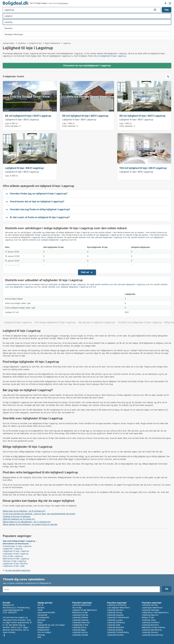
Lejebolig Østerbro (150, 625)
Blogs (40, 622)
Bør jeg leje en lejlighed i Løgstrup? (97, 322)
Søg (167, 10)
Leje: (7, 123)
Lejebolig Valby (149, 620)
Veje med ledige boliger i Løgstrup (19, 541)
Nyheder (41, 620)
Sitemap (41, 635)
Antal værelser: (12, 126)
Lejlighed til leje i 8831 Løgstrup (22, 119)
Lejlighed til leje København (85, 610)
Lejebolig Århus (79, 627)
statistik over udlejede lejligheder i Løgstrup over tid (52, 240)
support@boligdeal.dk (13, 610)
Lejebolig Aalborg (80, 620)
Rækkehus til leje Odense (153, 627)
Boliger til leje (148, 617)
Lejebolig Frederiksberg (118, 632)
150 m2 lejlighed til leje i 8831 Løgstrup (143, 168)
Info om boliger (44, 632)
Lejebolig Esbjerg (115, 630)
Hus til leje (77, 608)
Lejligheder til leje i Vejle (14, 566)
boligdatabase (63, 3)
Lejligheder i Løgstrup (13, 549)
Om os (40, 605)
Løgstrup (67, 43)
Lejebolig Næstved (81, 622)
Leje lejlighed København (118, 608)
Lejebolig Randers (115, 610)
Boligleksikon (43, 627)
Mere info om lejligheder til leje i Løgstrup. (107, 56)
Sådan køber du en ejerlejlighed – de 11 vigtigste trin (27, 522)
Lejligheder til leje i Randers (15, 563)
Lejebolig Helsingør (151, 610)
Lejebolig (22, 43)
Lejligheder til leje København (155, 612)
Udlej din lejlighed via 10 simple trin (19, 519)
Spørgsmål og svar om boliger (51, 625)
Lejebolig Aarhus (80, 632)
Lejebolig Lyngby (115, 620)
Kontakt (41, 608)
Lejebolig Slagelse (115, 615)
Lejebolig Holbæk (80, 635)
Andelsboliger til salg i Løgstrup (17, 546)
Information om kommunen (16, 544)
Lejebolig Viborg (115, 612)
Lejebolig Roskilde (115, 635)
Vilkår (40, 610)
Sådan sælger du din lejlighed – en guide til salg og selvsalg (30, 524)
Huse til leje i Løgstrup (13, 556)
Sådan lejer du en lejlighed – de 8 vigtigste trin (24, 511)
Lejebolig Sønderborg (152, 630)
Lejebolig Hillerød (80, 617)
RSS (39, 637)
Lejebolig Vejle (114, 625)
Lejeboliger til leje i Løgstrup (16, 554)
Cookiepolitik (43, 617)
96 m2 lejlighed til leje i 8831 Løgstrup (85, 116)
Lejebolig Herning (150, 605)
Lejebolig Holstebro (151, 622)
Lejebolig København (82, 605)
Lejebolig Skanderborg (152, 635)
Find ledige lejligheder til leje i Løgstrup (55, 322)
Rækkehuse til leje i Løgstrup (16, 559)
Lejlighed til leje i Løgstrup (18, 322)
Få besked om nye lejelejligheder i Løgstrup (87, 65)
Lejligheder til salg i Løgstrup (16, 551)
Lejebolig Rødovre (150, 615)
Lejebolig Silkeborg (116, 622)
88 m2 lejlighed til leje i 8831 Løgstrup (28, 116)
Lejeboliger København (152, 608)
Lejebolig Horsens (150, 632)
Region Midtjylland (52, 43)
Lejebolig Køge (79, 630)
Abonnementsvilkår (46, 612)
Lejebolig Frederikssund (118, 617)
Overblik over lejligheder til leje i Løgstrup (140, 322)
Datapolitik (42, 615)
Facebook (4, 635)
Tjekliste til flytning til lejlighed (16, 516)
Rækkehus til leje (80, 612)
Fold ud (85, 272)
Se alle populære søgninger (18, 570)
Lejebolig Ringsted (116, 627)
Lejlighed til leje (35, 43)
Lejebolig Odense (80, 615)
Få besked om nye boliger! (165, 3)
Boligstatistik (43, 630)
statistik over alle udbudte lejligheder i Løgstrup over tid (104, 237)
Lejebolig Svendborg (117, 605)
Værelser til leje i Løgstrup (15, 561)
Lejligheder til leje (80, 625)
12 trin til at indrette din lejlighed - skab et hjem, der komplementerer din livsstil (39, 514)
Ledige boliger (9, 43)
